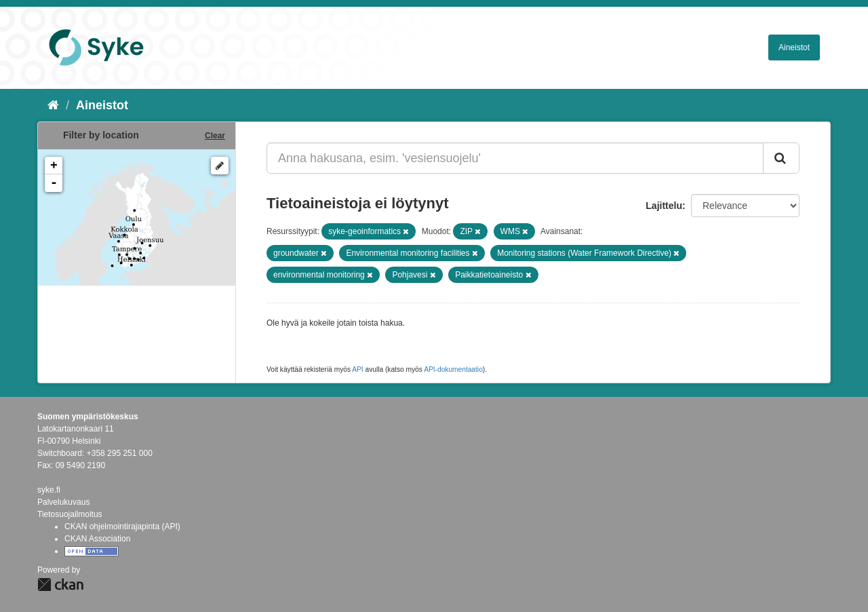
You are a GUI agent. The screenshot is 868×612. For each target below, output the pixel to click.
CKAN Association (97, 539)
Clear (215, 136)
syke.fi (49, 490)
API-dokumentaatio (453, 369)
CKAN (60, 585)
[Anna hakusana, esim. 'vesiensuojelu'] (515, 158)
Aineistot (794, 47)
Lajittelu (664, 206)
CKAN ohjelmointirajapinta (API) (122, 527)
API (357, 369)
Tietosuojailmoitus (70, 514)
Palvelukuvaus (63, 502)
